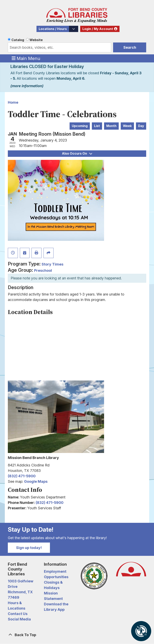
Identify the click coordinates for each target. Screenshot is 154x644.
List (97, 126)
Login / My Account (98, 29)
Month (111, 126)
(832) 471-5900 (22, 476)
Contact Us (18, 614)
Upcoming (80, 126)
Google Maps (36, 481)
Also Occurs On (77, 154)
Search (130, 47)
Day (141, 126)
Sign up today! (29, 548)
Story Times (52, 264)
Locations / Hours (53, 29)
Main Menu (26, 58)
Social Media (19, 619)
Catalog (18, 40)
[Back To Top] (77, 635)
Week (127, 126)
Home (13, 102)
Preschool (43, 270)
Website (36, 40)
